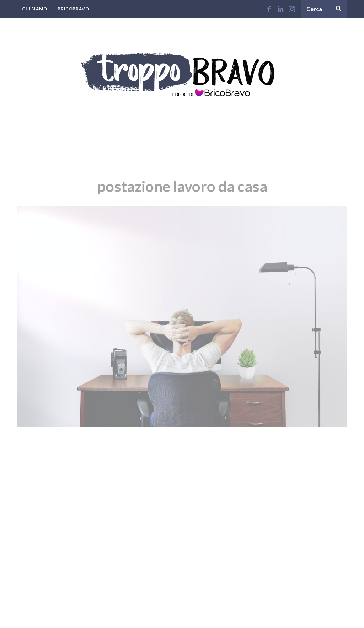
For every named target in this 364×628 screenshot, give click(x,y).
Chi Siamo (34, 9)
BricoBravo (73, 9)
